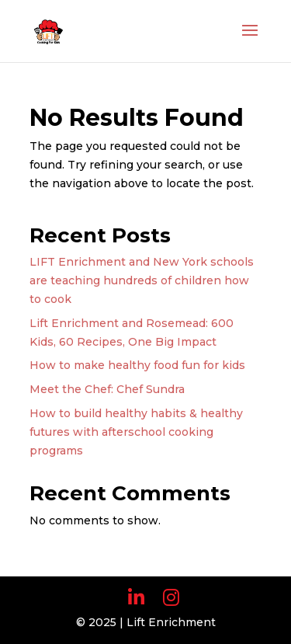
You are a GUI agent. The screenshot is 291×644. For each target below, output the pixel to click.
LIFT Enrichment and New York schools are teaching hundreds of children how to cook (142, 280)
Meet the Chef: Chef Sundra (107, 389)
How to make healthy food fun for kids (137, 365)
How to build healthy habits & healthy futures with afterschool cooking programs (136, 432)
